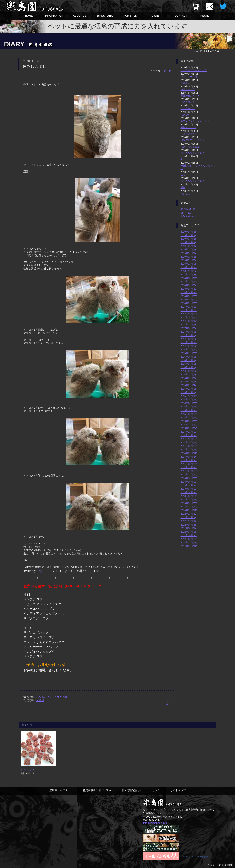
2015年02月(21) (189, 425)
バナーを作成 (202, 857)
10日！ (184, 175)
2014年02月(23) (189, 467)
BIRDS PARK (105, 16)
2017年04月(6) (188, 335)
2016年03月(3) (188, 378)
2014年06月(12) (189, 453)
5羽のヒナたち (188, 127)
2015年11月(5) (188, 392)
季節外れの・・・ (190, 96)
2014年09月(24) (189, 442)
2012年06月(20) (189, 535)
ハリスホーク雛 (189, 77)
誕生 (183, 187)
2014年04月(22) (189, 460)
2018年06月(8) (188, 285)
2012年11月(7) (188, 517)
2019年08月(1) (188, 235)
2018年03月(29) (189, 296)
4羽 (182, 159)
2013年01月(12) (189, 510)
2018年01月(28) (189, 303)
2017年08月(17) (189, 321)
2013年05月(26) (189, 496)
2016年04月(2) (188, 374)
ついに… (185, 194)
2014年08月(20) (189, 446)
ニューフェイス (189, 134)
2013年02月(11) (189, 507)
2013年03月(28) (189, 503)
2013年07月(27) (189, 489)
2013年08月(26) (189, 485)
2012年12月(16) (189, 514)
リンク (156, 790)
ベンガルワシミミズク (192, 140)
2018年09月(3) (188, 274)
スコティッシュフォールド (195, 121)
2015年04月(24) (189, 417)
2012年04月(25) (189, 542)
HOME (29, 16)
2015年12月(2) (188, 389)
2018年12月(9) (188, 264)
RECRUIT (206, 16)
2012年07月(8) (188, 532)
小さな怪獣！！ (189, 102)
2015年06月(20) (189, 410)
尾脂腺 (40, 700)
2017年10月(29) (189, 314)
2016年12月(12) (189, 350)
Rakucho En (188, 857)
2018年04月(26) (189, 292)
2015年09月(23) (189, 399)
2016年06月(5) (188, 367)
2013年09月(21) (189, 482)
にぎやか (185, 115)
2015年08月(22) (189, 403)
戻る (169, 704)
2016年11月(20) (189, 353)
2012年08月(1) (188, 528)
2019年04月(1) (188, 249)
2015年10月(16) (189, 396)
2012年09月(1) (188, 525)
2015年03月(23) (189, 421)
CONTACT (181, 16)
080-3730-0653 (152, 820)
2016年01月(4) (188, 385)
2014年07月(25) (189, 450)
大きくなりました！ (191, 146)
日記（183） (187, 213)
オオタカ (185, 83)
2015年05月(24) (189, 414)
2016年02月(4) (188, 382)
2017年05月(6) (188, 332)
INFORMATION (54, 16)
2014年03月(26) (189, 464)
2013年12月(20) (189, 475)
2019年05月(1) (188, 246)
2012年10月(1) (188, 521)
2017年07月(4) (188, 325)
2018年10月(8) (188, 271)
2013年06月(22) (189, 492)
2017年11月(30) (189, 310)
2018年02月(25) (189, 300)
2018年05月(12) (189, 289)
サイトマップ (178, 790)
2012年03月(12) (189, 546)
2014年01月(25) (189, 471)
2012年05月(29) (189, 539)
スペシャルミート (30, 770)
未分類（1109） (189, 209)
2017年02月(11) (189, 342)
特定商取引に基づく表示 (97, 790)
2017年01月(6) (188, 346)
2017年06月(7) (188, 328)
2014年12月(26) (189, 432)
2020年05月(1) (188, 232)
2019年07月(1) (188, 239)
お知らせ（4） (188, 216)
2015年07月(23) (189, 407)
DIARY (155, 16)
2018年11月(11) (189, 267)
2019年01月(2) (188, 260)
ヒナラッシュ (188, 108)
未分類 (167, 71)
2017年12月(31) (189, 307)
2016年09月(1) (188, 360)
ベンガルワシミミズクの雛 (52, 697)
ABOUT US (80, 16)
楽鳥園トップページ (61, 790)
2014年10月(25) (189, 439)
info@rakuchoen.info (155, 823)
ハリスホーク (188, 89)
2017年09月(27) (189, 317)
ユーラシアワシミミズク (194, 70)
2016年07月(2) (188, 364)
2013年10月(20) (189, 478)
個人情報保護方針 (132, 790)
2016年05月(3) (188, 371)
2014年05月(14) (189, 457)
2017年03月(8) (188, 339)
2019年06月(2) (188, 242)
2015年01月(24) (189, 428)
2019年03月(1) (188, 253)
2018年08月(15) (189, 278)
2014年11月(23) (189, 435)
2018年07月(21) (189, 282)
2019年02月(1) (188, 257)
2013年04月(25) (189, 499)
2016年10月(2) (188, 357)
